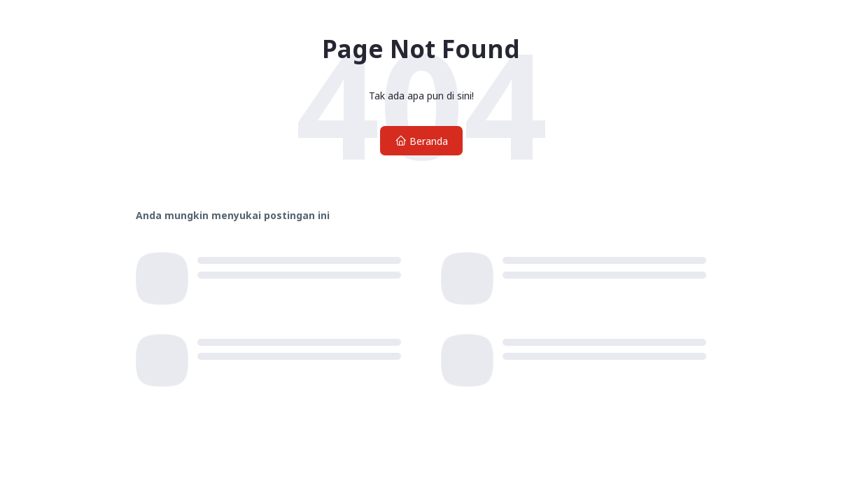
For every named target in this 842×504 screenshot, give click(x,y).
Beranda (421, 141)
